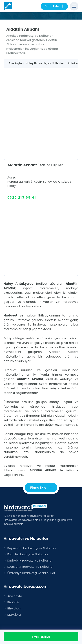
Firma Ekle (54, 6)
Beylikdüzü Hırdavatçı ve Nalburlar (30, 548)
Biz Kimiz (11, 602)
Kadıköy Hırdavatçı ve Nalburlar (28, 561)
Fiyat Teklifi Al (41, 637)
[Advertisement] (41, 111)
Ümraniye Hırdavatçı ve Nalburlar (29, 573)
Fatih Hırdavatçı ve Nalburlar (26, 554)
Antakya (64, 182)
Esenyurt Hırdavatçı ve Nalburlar (29, 567)
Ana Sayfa (13, 596)
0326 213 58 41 (22, 197)
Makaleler (12, 615)
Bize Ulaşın (13, 608)
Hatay (12, 186)
